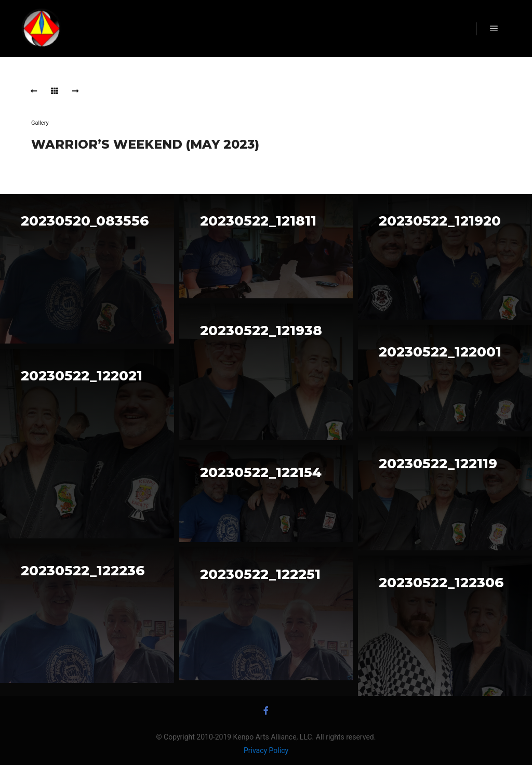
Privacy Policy (266, 750)
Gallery (40, 123)
